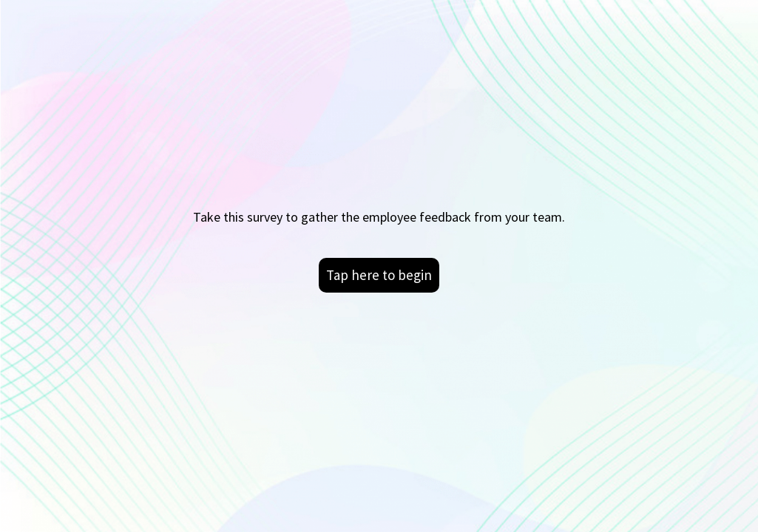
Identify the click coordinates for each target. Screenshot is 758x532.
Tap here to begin (379, 275)
